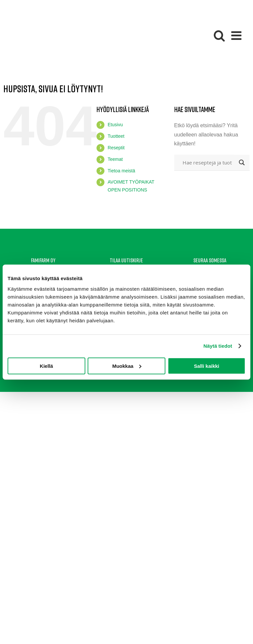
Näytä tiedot (218, 346)
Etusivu (115, 125)
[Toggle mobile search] (219, 36)
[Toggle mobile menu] (237, 36)
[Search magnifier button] (242, 162)
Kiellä (46, 366)
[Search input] (207, 162)
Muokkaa (127, 366)
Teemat (115, 159)
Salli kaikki (207, 366)
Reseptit (116, 148)
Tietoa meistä (122, 171)
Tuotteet (116, 136)
